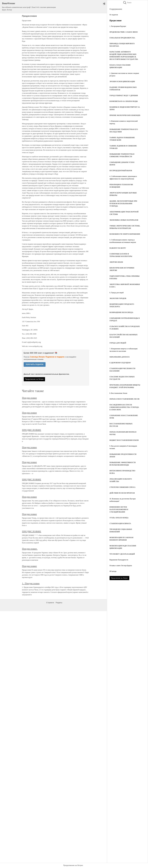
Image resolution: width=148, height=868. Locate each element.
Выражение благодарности (119, 560)
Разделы (59, 603)
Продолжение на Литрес (119, 578)
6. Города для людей (116, 293)
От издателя (114, 15)
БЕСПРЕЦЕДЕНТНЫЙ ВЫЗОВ (121, 171)
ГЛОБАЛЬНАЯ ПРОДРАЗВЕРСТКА (122, 38)
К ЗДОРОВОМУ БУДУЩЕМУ (120, 363)
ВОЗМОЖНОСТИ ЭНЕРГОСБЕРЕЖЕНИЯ (125, 234)
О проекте (50, 603)
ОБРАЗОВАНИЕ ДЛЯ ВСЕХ (120, 357)
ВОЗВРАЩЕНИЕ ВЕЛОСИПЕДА (121, 312)
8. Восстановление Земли (118, 393)
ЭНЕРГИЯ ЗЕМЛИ (116, 262)
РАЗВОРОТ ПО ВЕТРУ (118, 248)
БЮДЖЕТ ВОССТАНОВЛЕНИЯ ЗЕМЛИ (124, 440)
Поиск (127, 3)
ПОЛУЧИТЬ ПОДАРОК (35, 364)
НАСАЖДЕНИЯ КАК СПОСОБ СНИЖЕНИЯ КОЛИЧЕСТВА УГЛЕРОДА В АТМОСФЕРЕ (124, 407)
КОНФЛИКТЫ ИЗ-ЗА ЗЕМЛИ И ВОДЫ (124, 101)
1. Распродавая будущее (118, 26)
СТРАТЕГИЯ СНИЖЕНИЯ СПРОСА (122, 487)
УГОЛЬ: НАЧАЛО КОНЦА (119, 518)
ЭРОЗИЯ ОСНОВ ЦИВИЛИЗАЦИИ (122, 81)
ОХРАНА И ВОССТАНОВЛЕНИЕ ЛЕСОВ (124, 399)
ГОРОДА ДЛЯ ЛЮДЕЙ (118, 343)
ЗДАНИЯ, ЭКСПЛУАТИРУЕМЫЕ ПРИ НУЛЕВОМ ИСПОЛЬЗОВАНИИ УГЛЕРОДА (123, 204)
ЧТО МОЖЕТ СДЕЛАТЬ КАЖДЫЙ (122, 554)
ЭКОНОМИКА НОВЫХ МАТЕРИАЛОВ (124, 220)
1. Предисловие (31, 583)
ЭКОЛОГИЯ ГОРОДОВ (118, 298)
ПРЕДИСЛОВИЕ (32, 430)
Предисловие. (30, 549)
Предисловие (29, 398)
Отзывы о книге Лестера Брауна (121, 566)
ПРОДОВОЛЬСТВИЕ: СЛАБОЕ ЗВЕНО (124, 32)
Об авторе (113, 571)
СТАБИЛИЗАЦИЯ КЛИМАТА (120, 523)
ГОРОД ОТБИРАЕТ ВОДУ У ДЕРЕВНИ (124, 95)
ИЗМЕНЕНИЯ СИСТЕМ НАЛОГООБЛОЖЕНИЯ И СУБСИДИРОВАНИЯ (119, 509)
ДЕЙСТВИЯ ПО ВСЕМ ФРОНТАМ (122, 493)
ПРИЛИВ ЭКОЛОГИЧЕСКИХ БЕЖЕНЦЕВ (125, 115)
